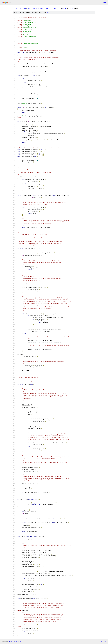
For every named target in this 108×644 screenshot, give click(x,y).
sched (70, 8)
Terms (19, 641)
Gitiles (10, 641)
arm (20, 8)
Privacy (15, 641)
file (47, 12)
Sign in (105, 3)
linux (24, 8)
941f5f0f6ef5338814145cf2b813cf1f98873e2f (43, 8)
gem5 (15, 8)
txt (101, 641)
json (105, 641)
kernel (65, 8)
